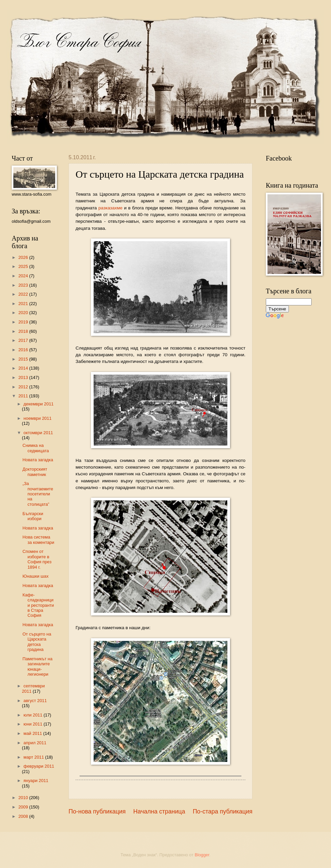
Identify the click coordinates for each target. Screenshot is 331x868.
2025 (24, 266)
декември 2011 (38, 404)
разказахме (110, 208)
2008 (24, 816)
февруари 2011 (39, 766)
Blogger (202, 855)
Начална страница (159, 811)
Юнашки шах (35, 576)
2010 (24, 798)
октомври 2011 (38, 433)
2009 (24, 807)
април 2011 (35, 743)
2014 (24, 368)
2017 (24, 340)
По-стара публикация (223, 811)
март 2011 (34, 757)
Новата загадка (38, 460)
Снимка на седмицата (36, 448)
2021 (24, 304)
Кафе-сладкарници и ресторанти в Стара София (38, 605)
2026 (24, 257)
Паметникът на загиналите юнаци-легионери (37, 666)
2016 (24, 350)
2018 (24, 331)
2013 (24, 377)
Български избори (33, 516)
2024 (24, 276)
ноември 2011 (37, 418)
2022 (24, 294)
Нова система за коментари (38, 540)
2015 (24, 359)
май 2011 (33, 733)
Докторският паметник (35, 472)
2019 (24, 322)
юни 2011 (33, 724)
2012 (24, 387)
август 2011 (35, 701)
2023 (24, 285)
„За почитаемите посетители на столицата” (38, 494)
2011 (24, 396)
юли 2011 (33, 715)
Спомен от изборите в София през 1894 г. (37, 559)
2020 (24, 313)
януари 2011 (36, 781)
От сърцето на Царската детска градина (37, 642)
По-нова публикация (97, 811)
